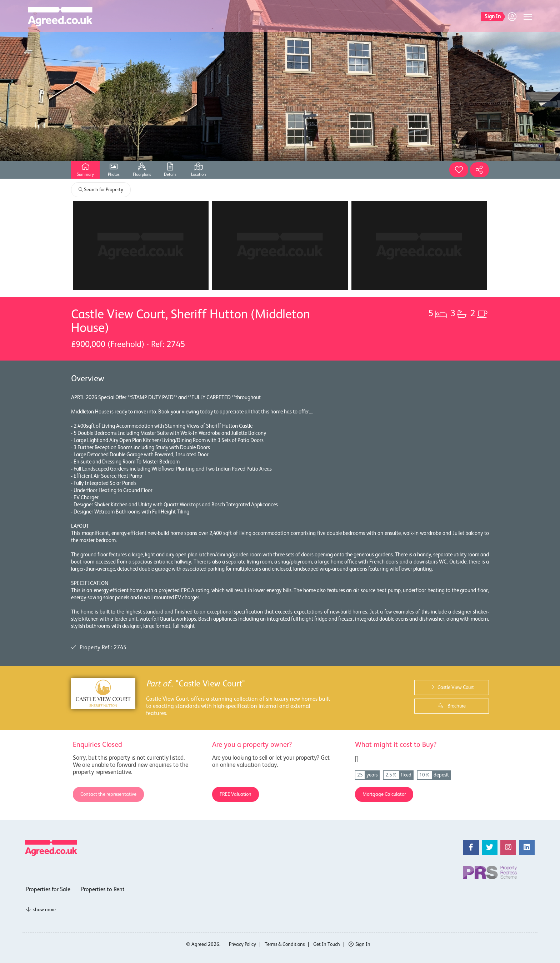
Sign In (359, 944)
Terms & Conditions (285, 944)
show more (41, 910)
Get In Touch (327, 944)
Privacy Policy (242, 944)
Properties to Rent (103, 890)
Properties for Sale (48, 890)
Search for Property (101, 190)
